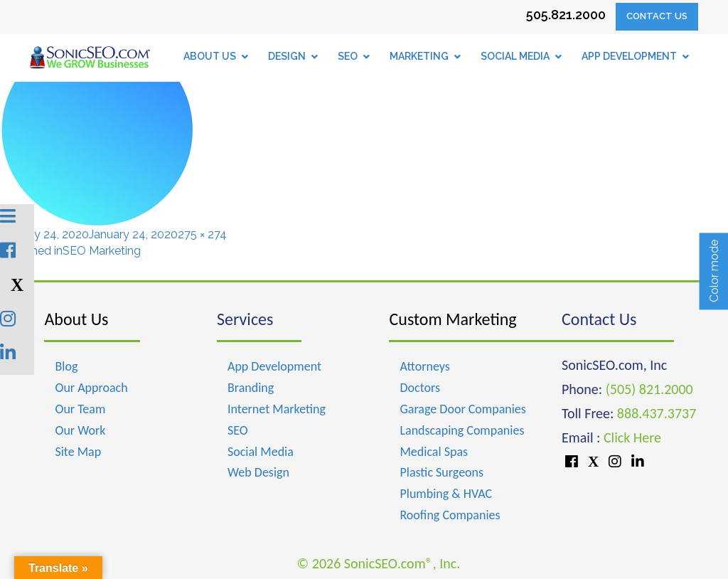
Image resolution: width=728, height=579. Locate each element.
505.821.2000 (566, 15)
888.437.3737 (657, 413)
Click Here (632, 437)
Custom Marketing (453, 319)
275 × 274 (202, 234)
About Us (76, 319)
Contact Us (657, 16)
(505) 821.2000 (649, 389)
